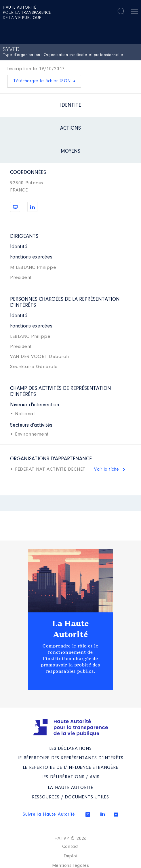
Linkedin (103, 814)
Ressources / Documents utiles (70, 797)
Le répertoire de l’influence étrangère (70, 768)
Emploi (71, 856)
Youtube (116, 815)
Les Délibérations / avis (70, 777)
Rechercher (121, 12)
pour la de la (27, 13)
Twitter (88, 815)
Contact (71, 847)
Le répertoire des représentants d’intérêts (71, 758)
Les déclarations (70, 749)
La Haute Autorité (70, 629)
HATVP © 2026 (71, 839)
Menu (134, 12)
